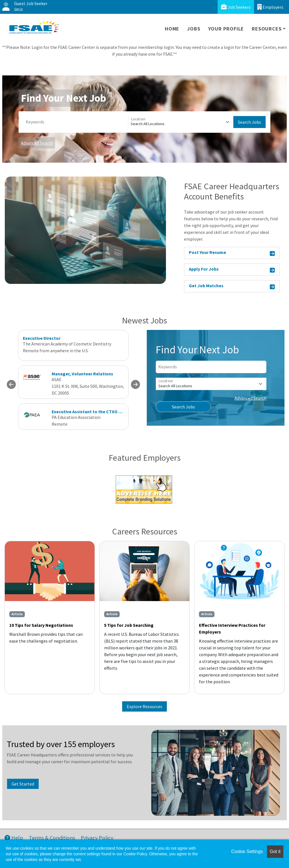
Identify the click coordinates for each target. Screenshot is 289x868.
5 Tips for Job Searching (129, 625)
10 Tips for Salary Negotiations (41, 625)
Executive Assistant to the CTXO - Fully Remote (100, 412)
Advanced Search (37, 143)
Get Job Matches (232, 287)
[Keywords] (76, 122)
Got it (275, 851)
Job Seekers (236, 7)
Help (14, 838)
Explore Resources (144, 706)
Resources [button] (267, 29)
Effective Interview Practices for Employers (232, 628)
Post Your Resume (232, 253)
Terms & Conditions (52, 838)
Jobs (194, 29)
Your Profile (226, 29)
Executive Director (42, 338)
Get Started (23, 784)
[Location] (181, 122)
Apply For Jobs (232, 270)
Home (172, 29)
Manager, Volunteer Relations (82, 374)
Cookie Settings (247, 851)
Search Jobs (249, 122)
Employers (270, 7)
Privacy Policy (97, 838)
